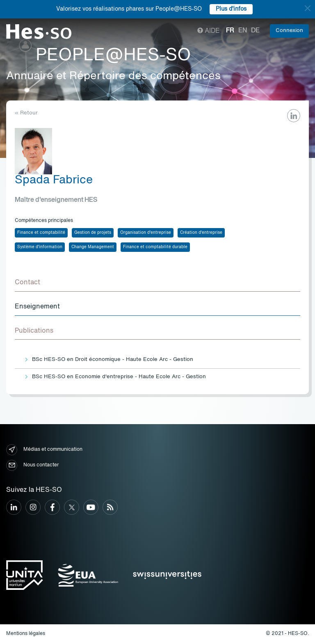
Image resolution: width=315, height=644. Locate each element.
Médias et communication (44, 450)
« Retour (26, 113)
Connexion (289, 31)
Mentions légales (26, 634)
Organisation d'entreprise (146, 233)
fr (230, 31)
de (255, 31)
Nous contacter (32, 465)
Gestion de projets (93, 233)
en (243, 31)
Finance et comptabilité (41, 233)
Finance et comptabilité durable (155, 247)
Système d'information (40, 247)
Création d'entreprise (201, 233)
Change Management (93, 247)
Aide (209, 31)
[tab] (157, 283)
